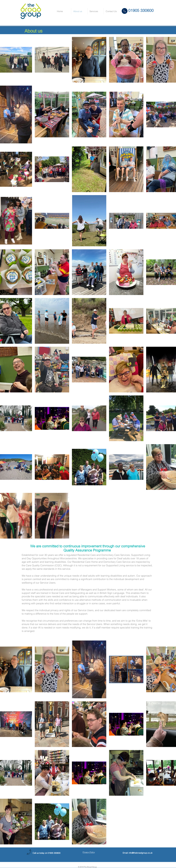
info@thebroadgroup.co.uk (141, 853)
